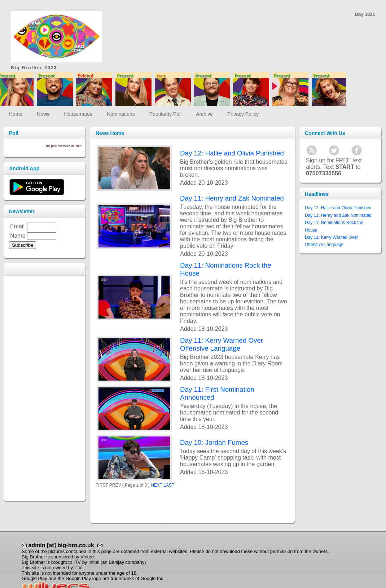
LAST (169, 485)
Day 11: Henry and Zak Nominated (232, 198)
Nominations (121, 114)
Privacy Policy (243, 114)
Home (16, 114)
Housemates (78, 114)
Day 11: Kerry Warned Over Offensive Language (221, 344)
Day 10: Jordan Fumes (214, 442)
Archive (204, 114)
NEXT (157, 485)
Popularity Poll (166, 114)
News (43, 114)
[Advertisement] (203, 22)
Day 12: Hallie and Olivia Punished (232, 153)
